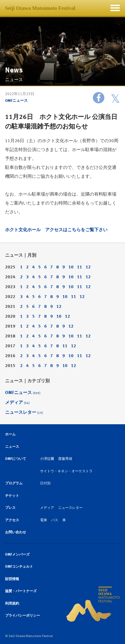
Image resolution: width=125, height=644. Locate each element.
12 (88, 267)
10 (71, 267)
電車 (44, 520)
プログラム (14, 483)
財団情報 (12, 579)
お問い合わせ (16, 532)
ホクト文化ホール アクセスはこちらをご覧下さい (56, 230)
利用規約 (12, 603)
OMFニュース (16, 100)
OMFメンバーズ (17, 554)
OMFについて (16, 459)
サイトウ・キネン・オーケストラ (66, 471)
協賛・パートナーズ (21, 591)
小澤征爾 (47, 459)
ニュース (12, 447)
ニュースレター (24, 412)
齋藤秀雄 (65, 459)
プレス (10, 508)
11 (80, 267)
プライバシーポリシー (23, 616)
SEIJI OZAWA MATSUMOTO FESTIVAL (93, 604)
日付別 (45, 483)
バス (55, 520)
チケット (12, 496)
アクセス (12, 520)
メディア (17, 402)
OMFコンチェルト (19, 567)
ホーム (10, 434)
